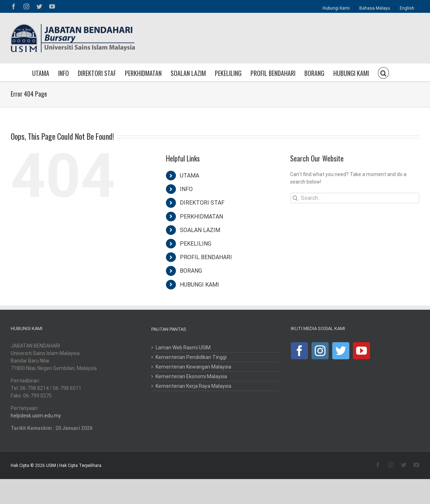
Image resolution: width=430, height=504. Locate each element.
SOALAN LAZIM (200, 230)
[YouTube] (361, 351)
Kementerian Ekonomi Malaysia (191, 376)
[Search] (295, 198)
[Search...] (355, 198)
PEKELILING (196, 244)
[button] (384, 72)
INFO (186, 189)
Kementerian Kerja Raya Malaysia (193, 386)
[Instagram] (320, 351)
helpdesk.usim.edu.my (36, 416)
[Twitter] (341, 351)
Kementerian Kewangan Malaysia (193, 367)
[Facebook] (299, 351)
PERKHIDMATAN (201, 217)
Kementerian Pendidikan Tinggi (191, 357)
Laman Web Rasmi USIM (183, 348)
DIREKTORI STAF (202, 203)
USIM (51, 466)
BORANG (191, 271)
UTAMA (189, 176)
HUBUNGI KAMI (199, 285)
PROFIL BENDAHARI (206, 257)
